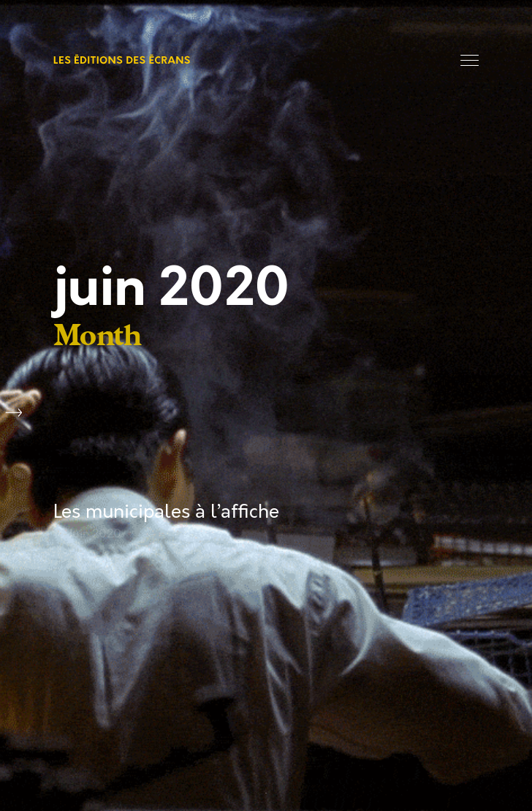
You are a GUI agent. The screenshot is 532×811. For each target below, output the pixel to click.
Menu (470, 60)
